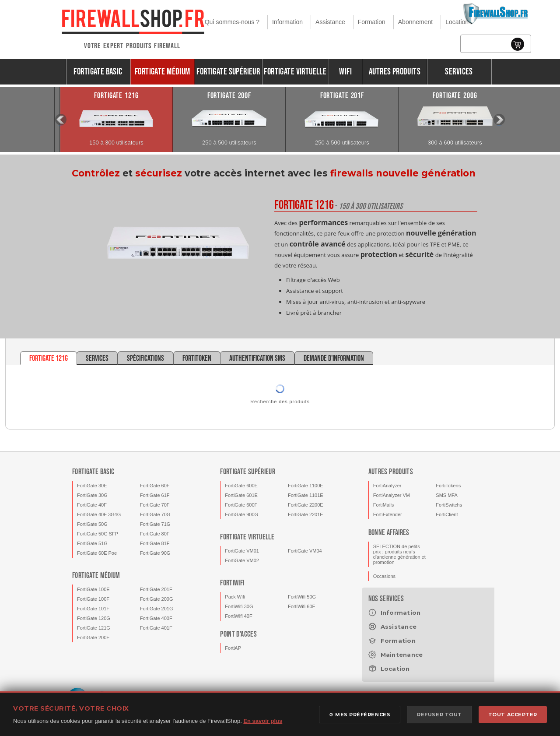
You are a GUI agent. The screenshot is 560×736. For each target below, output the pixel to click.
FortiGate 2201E (306, 514)
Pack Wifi (235, 597)
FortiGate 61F (155, 495)
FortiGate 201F (156, 589)
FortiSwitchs (449, 505)
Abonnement (415, 22)
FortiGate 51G (92, 543)
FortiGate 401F (156, 628)
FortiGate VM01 (242, 551)
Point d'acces (238, 634)
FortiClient (447, 514)
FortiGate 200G (157, 599)
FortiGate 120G (94, 618)
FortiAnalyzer (387, 486)
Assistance (330, 22)
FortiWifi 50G (302, 597)
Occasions (384, 576)
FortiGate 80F (155, 534)
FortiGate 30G (92, 495)
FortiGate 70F (155, 505)
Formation (372, 22)
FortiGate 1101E (306, 495)
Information (287, 22)
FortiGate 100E (93, 589)
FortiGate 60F (155, 486)
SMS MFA (447, 495)
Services (459, 72)
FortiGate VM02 (242, 560)
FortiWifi (232, 583)
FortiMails (384, 505)
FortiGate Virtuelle (295, 72)
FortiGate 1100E (306, 486)
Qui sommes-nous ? (232, 22)
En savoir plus (263, 721)
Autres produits (395, 72)
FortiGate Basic (98, 72)
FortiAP (233, 648)
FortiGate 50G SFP (98, 534)
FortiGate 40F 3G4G (99, 514)
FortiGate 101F (93, 609)
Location (457, 22)
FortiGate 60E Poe (97, 553)
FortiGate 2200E (306, 505)
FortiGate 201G (157, 609)
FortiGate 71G (155, 524)
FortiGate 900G (241, 514)
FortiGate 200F (93, 637)
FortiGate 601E (241, 495)
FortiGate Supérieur (228, 72)
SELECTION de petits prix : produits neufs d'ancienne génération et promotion (399, 554)
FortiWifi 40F (238, 616)
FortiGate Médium (163, 72)
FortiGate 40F (92, 505)
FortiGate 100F (93, 599)
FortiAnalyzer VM (392, 495)
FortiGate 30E (92, 486)
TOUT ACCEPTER (513, 715)
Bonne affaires (389, 533)
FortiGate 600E (241, 486)
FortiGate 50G (92, 524)
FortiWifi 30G (239, 606)
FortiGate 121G (94, 628)
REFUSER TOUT (439, 715)
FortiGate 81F (155, 543)
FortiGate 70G (155, 514)
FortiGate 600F (241, 505)
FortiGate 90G (155, 553)
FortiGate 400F (156, 618)
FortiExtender (388, 514)
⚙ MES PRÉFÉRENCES (360, 715)
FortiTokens (448, 486)
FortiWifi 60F (301, 606)
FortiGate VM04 (305, 551)
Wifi (345, 72)
